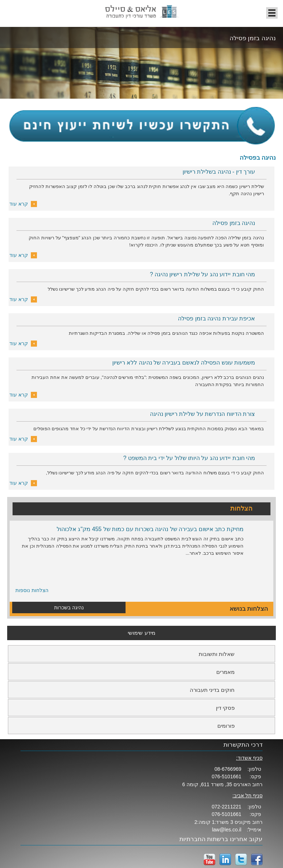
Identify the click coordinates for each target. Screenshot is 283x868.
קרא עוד (19, 204)
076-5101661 (227, 776)
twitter (241, 859)
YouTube (209, 859)
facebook (257, 859)
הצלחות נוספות (32, 590)
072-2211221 (227, 807)
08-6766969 (228, 769)
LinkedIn (225, 859)
